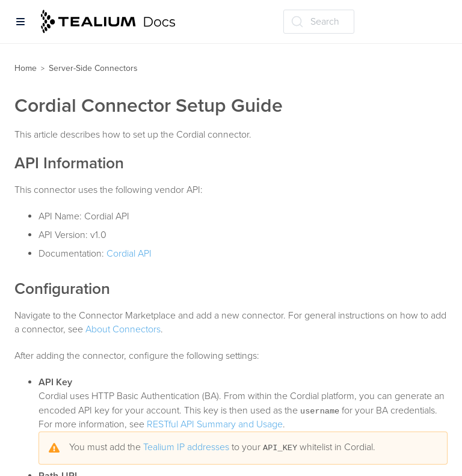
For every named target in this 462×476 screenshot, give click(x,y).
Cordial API (129, 254)
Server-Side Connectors (93, 68)
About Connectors (123, 329)
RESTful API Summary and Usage (215, 424)
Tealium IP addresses (186, 447)
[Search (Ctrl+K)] (319, 22)
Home (26, 68)
